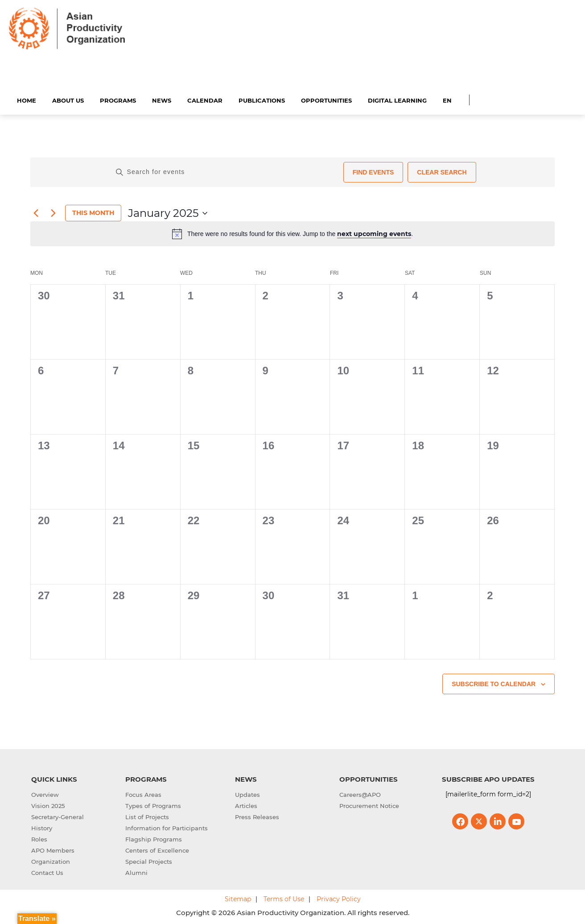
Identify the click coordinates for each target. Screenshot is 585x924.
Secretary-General (58, 816)
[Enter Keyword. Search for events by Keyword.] (226, 171)
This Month (93, 212)
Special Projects (149, 861)
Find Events (373, 171)
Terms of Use (284, 898)
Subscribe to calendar (494, 683)
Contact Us (47, 872)
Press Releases (257, 816)
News (162, 99)
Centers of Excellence (157, 849)
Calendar (205, 99)
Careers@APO (360, 794)
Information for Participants (167, 827)
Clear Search (442, 171)
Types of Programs (153, 805)
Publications (262, 99)
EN (447, 99)
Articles (246, 805)
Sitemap (238, 898)
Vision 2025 (48, 805)
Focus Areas (143, 794)
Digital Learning (397, 99)
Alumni (136, 872)
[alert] (292, 232)
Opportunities (326, 99)
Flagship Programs (154, 838)
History (42, 827)
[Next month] (53, 212)
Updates (247, 794)
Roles (39, 838)
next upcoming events (374, 232)
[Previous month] (36, 212)
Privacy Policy (339, 898)
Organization (51, 861)
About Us (68, 99)
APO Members (53, 849)
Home (27, 99)
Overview (45, 794)
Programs (118, 99)
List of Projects (147, 816)
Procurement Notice (369, 805)
